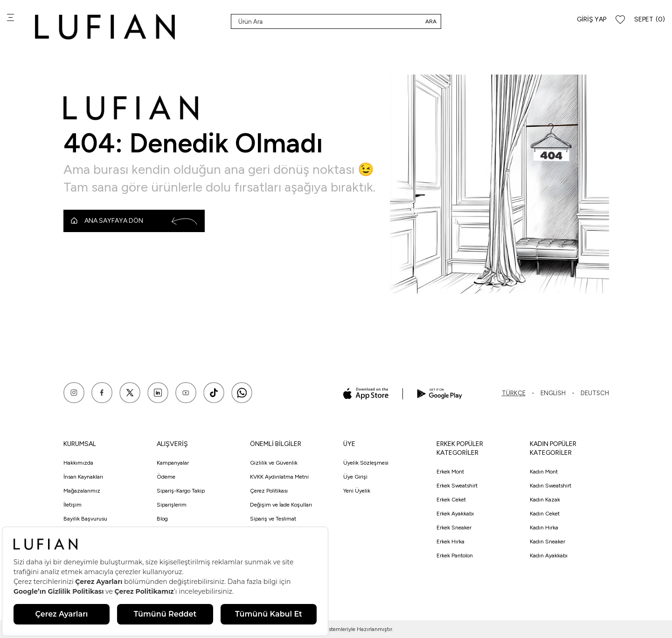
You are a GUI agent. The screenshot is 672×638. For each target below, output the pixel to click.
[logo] (105, 27)
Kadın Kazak (545, 500)
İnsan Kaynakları (83, 477)
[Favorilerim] (620, 20)
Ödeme (166, 477)
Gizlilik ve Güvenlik (274, 463)
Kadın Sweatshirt (551, 486)
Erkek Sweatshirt (457, 486)
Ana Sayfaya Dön (134, 221)
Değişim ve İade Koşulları (281, 505)
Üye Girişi (355, 477)
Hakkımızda (78, 463)
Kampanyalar (173, 463)
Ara (431, 21)
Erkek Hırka (450, 542)
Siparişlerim (172, 505)
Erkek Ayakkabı (455, 514)
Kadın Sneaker (547, 542)
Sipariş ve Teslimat (273, 519)
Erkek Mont (450, 472)
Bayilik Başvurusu (85, 519)
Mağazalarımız (82, 491)
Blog (162, 519)
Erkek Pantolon (455, 556)
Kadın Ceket (545, 514)
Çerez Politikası (269, 491)
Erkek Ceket (451, 500)
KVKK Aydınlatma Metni (279, 477)
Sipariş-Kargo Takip (181, 491)
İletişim (73, 505)
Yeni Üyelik (357, 491)
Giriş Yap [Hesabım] (592, 19)
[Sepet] (650, 20)
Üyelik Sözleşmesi (366, 463)
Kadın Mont (544, 472)
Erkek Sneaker (454, 528)
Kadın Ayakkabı (549, 556)
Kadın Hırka (544, 528)
